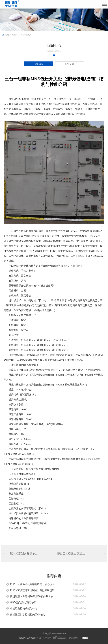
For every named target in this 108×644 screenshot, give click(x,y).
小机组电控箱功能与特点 (24, 608)
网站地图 (74, 638)
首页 (7, 35)
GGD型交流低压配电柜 (23, 602)
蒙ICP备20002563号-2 (30, 638)
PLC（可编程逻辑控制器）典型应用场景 (32, 590)
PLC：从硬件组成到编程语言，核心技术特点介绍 (34, 584)
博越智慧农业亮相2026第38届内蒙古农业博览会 (34, 596)
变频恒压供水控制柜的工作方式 (27, 615)
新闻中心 (16, 35)
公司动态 (27, 35)
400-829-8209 (59, 633)
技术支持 (47, 638)
